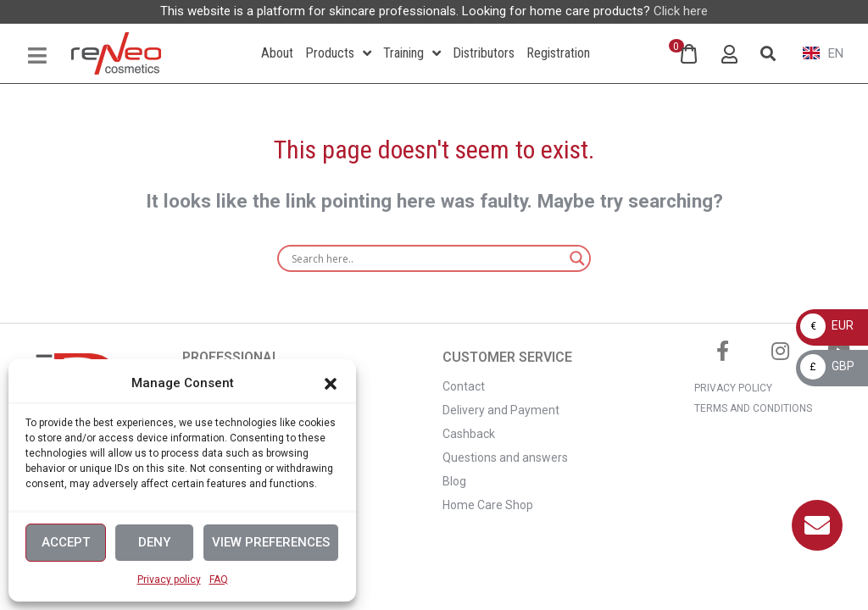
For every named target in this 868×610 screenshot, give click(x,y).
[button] (331, 384)
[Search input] (426, 258)
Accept (66, 542)
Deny (154, 542)
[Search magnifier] (577, 258)
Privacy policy (169, 579)
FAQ (219, 579)
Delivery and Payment (501, 410)
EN (823, 53)
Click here (681, 11)
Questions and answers (505, 457)
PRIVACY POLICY (733, 388)
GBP (827, 366)
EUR (827, 325)
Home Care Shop (488, 505)
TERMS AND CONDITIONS (753, 408)
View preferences (271, 542)
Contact (464, 386)
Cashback (469, 434)
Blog (454, 481)
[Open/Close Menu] (38, 55)
